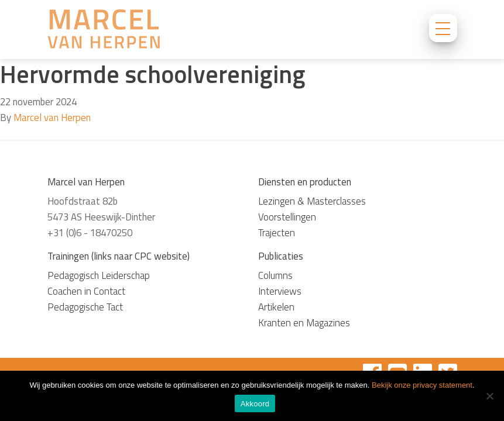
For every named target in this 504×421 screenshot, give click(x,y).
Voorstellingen (287, 217)
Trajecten (277, 233)
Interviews (280, 291)
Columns (275, 275)
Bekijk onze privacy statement (422, 385)
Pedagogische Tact (85, 307)
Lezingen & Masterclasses (312, 201)
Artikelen (276, 307)
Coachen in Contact (86, 291)
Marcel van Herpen (52, 118)
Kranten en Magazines (304, 323)
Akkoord (255, 404)
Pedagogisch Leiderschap (99, 275)
